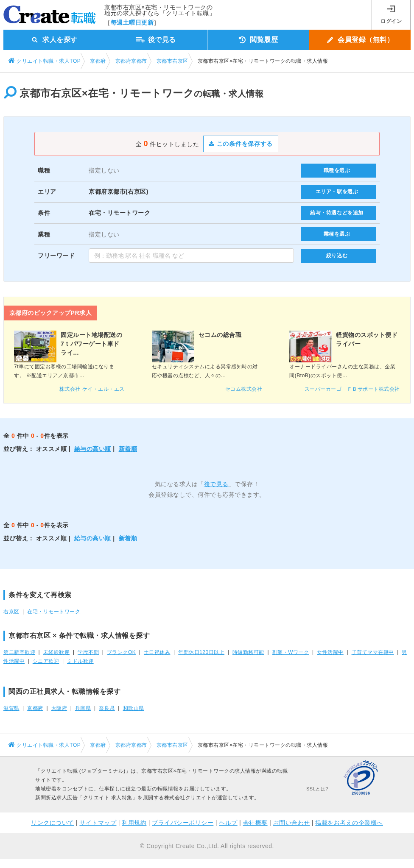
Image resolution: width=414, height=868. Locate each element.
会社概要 (255, 823)
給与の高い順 (93, 449)
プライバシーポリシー (183, 823)
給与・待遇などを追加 (337, 213)
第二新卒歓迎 (19, 652)
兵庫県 (83, 708)
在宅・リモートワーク (54, 612)
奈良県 (107, 708)
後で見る (216, 484)
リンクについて (53, 823)
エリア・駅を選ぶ (337, 192)
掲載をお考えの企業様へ (349, 823)
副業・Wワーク (291, 652)
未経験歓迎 (57, 652)
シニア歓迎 (46, 661)
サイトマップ (98, 823)
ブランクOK (121, 652)
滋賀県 (11, 708)
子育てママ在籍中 (373, 652)
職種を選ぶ (337, 170)
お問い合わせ (292, 823)
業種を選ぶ (337, 234)
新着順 (128, 449)
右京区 (11, 612)
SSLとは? (317, 789)
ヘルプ (228, 823)
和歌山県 (134, 708)
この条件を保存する (241, 144)
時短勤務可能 (248, 652)
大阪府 (59, 708)
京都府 (35, 708)
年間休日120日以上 (201, 652)
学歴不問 (88, 652)
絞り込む (337, 256)
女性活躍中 (330, 652)
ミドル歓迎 (80, 661)
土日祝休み (157, 652)
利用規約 (134, 823)
